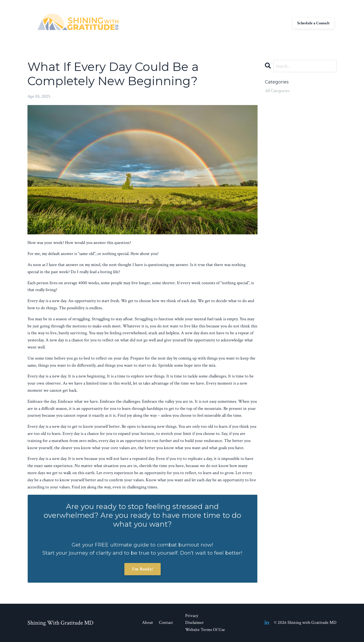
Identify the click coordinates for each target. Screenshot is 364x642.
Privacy (192, 616)
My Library (249, 23)
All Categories (277, 91)
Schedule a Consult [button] (314, 23)
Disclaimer (195, 622)
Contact (227, 23)
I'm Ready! (143, 569)
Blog (268, 23)
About (210, 23)
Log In (282, 23)
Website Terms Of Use (205, 630)
